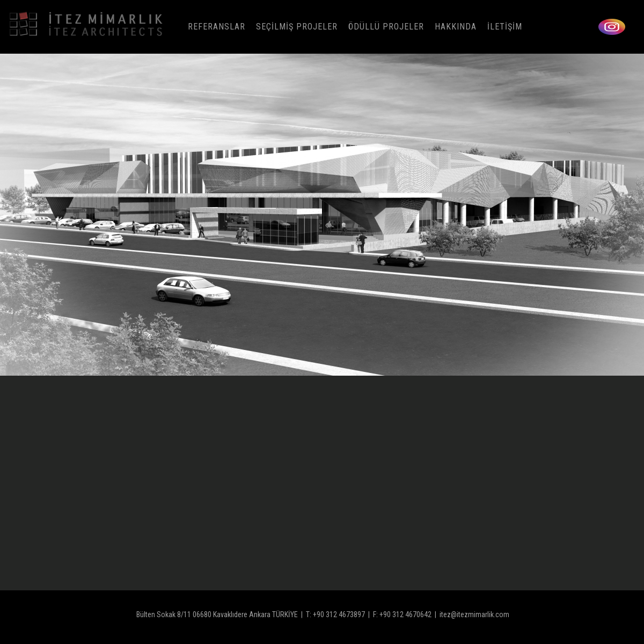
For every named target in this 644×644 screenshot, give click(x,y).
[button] (634, 215)
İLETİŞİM (505, 27)
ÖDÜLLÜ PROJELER (386, 27)
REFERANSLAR (217, 27)
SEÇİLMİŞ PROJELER (297, 27)
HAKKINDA (456, 27)
